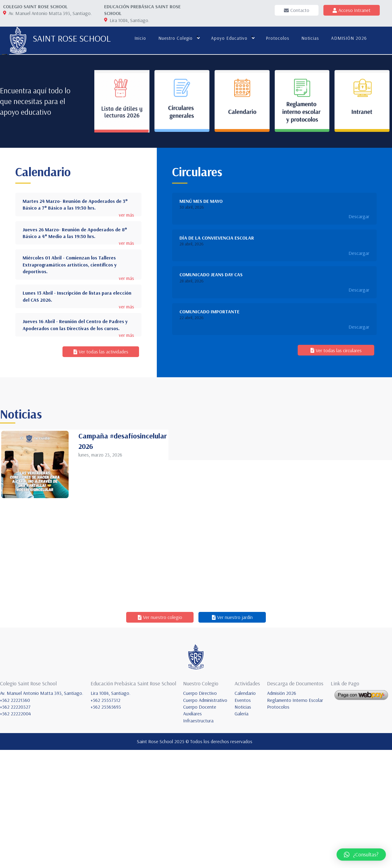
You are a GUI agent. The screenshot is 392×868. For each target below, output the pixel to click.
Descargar (359, 334)
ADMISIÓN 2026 (348, 38)
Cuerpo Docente (200, 825)
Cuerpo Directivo (200, 811)
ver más (126, 333)
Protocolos (277, 38)
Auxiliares (192, 832)
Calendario (245, 811)
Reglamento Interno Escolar (295, 818)
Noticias (309, 38)
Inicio (140, 38)
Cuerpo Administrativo (205, 818)
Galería (241, 832)
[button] (361, 855)
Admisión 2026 (282, 811)
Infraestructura (198, 839)
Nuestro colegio (175, 38)
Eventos (243, 818)
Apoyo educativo (229, 38)
